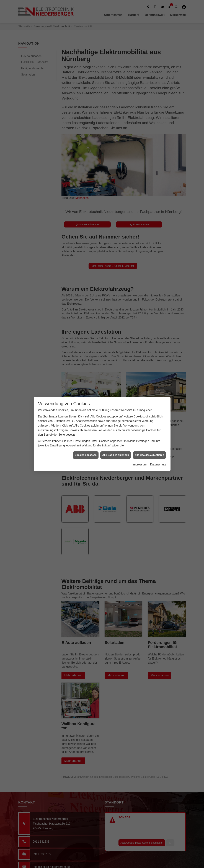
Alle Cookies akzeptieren (149, 455)
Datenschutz (158, 464)
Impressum (139, 464)
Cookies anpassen (86, 455)
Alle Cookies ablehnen (116, 455)
